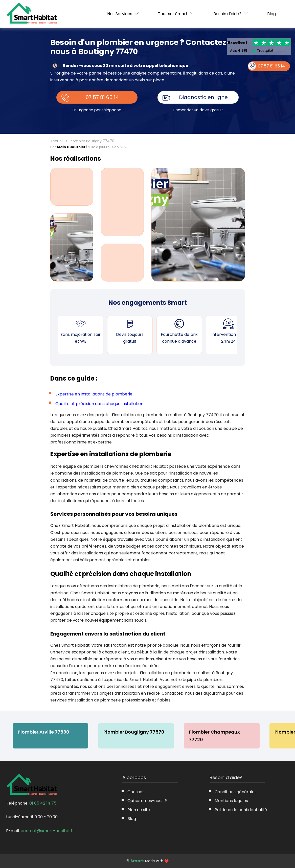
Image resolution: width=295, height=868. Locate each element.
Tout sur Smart (173, 14)
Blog (271, 14)
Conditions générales (236, 792)
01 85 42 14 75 (43, 803)
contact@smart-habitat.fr (47, 831)
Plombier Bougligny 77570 (134, 732)
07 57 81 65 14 (102, 97)
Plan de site (139, 810)
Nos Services (120, 14)
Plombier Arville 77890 (43, 732)
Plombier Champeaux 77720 (215, 736)
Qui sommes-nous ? (147, 801)
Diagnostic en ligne (203, 97)
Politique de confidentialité (241, 810)
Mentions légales (231, 801)
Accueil (57, 141)
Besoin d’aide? (227, 14)
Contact (136, 792)
